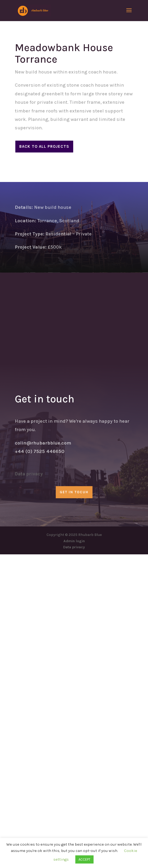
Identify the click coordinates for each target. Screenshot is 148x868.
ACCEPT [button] (84, 859)
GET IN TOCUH (74, 492)
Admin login (74, 541)
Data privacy (29, 474)
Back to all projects (44, 146)
